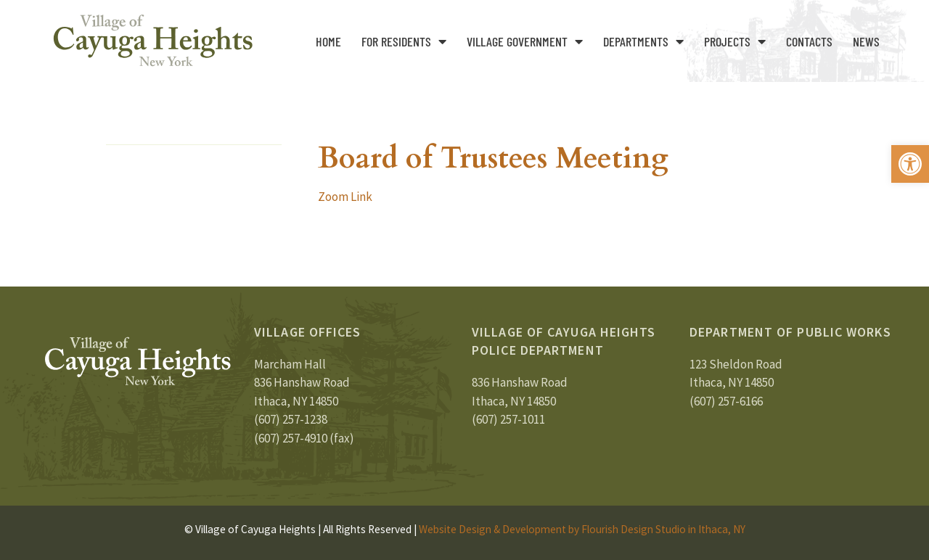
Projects (735, 41)
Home (328, 41)
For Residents (404, 41)
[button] (910, 164)
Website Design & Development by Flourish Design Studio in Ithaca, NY (582, 529)
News (866, 41)
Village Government (525, 41)
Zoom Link (345, 197)
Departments (643, 41)
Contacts (809, 41)
